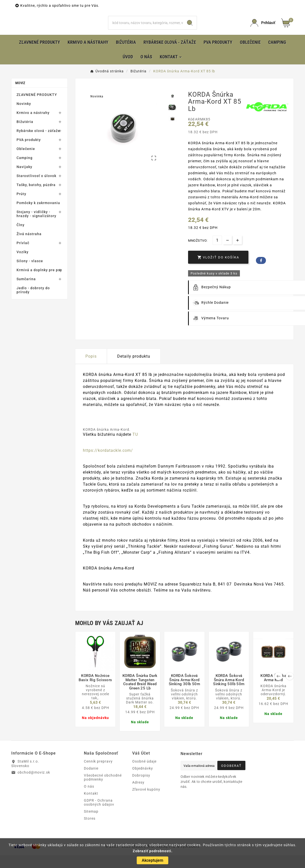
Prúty (21, 207)
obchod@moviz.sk (34, 785)
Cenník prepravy (98, 774)
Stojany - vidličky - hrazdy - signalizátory (36, 227)
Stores (90, 831)
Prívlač (23, 256)
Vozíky (23, 265)
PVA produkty (29, 153)
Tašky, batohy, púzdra (36, 198)
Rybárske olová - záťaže (38, 143)
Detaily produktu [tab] (134, 369)
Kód (192, 132)
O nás (89, 799)
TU (135, 447)
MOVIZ (20, 96)
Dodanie (91, 781)
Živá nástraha (29, 247)
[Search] (190, 29)
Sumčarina (26, 292)
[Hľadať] (146, 29)
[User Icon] (263, 29)
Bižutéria (25, 134)
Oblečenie (26, 162)
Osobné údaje (144, 774)
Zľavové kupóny (146, 802)
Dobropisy (141, 788)
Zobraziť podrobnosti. (153, 851)
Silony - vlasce (30, 274)
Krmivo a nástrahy (33, 125)
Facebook (261, 273)
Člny (21, 238)
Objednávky (143, 781)
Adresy (138, 795)
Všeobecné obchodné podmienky (103, 790)
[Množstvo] (217, 253)
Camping (25, 171)
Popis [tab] (91, 369)
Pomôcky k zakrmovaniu (38, 216)
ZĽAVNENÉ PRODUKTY (37, 107)
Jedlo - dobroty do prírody (33, 303)
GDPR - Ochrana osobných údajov (99, 815)
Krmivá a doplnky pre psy (39, 283)
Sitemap (91, 824)
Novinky (24, 116)
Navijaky (24, 180)
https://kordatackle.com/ (108, 463)
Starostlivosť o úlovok (36, 189)
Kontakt (91, 806)
